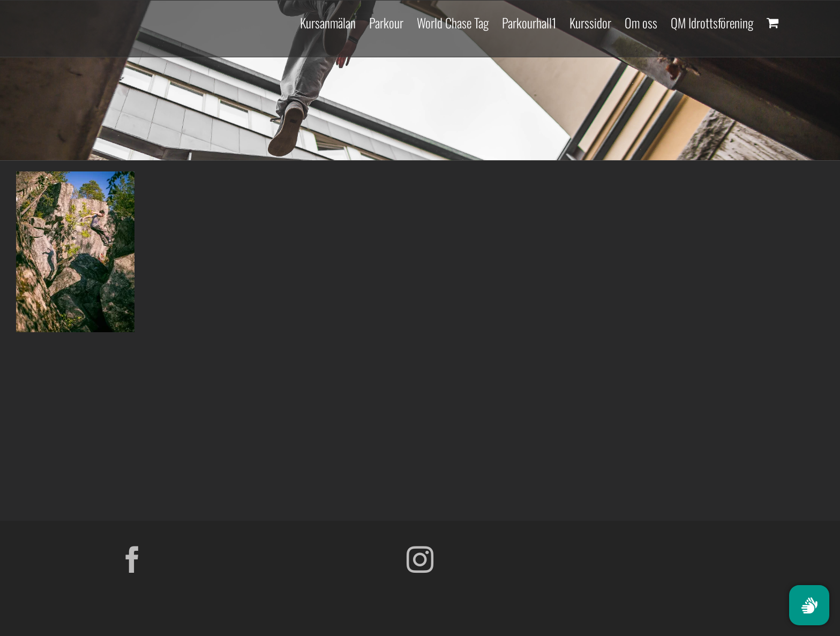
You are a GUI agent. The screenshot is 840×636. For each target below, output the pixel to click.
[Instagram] (420, 559)
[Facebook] (132, 559)
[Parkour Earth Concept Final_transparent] (708, 550)
